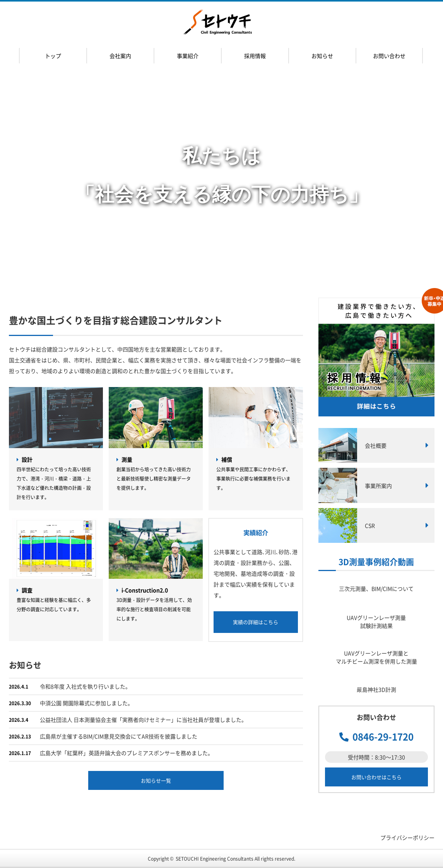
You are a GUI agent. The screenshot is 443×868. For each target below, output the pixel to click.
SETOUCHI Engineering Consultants (215, 859)
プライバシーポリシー (407, 837)
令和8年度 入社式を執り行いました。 (85, 686)
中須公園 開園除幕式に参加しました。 (86, 703)
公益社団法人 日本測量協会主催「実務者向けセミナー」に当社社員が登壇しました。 (143, 720)
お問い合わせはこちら (376, 777)
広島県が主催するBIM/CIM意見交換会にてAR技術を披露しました (119, 736)
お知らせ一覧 (156, 780)
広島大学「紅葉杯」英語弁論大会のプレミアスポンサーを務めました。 (127, 753)
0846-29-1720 (383, 737)
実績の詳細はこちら (256, 622)
